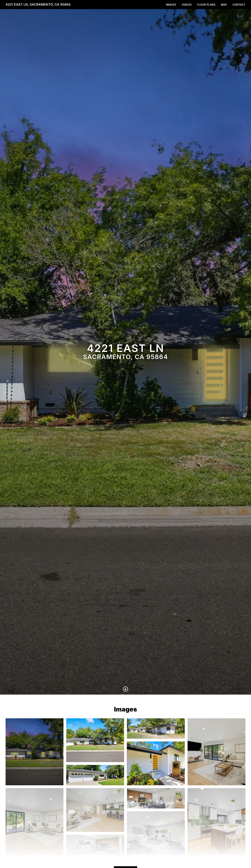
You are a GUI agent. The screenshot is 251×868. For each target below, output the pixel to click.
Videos (187, 5)
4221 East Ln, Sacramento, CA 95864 (38, 4)
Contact (239, 5)
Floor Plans (206, 5)
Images (171, 5)
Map (224, 5)
